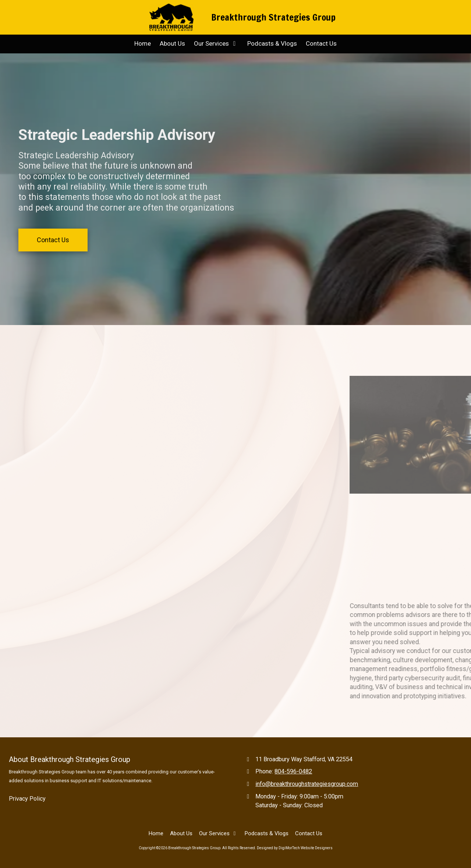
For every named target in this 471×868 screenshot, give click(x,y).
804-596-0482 (293, 771)
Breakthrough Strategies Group (273, 17)
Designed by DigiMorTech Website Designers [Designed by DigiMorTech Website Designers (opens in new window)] (295, 848)
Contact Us (53, 240)
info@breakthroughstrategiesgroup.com (307, 784)
